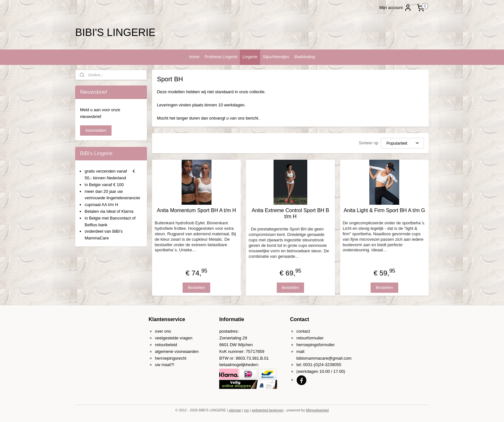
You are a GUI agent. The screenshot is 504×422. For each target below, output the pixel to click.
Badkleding (305, 57)
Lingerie (250, 57)
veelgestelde (167, 338)
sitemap (235, 410)
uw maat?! (165, 365)
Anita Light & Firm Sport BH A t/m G (384, 210)
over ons (163, 331)
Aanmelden (96, 130)
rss (246, 410)
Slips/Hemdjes (276, 57)
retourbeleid (166, 345)
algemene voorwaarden (177, 351)
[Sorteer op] (402, 143)
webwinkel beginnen (268, 410)
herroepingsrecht (171, 358)
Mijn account (396, 8)
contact (303, 331)
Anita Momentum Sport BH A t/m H (196, 210)
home (194, 57)
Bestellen (196, 287)
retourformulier (310, 338)
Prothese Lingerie (221, 57)
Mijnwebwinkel (317, 410)
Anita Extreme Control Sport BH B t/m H (290, 213)
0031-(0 (310, 365)
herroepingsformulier (315, 345)
